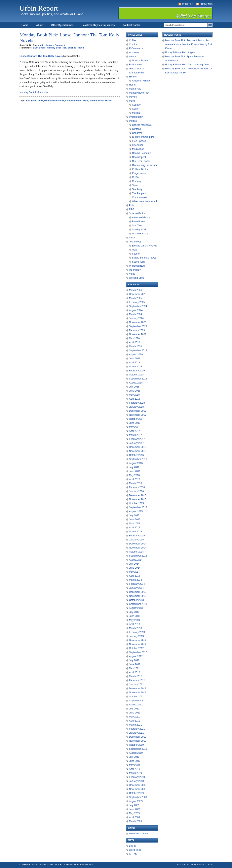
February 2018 (137, 403)
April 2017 (134, 431)
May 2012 (134, 668)
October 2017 (136, 419)
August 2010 (136, 753)
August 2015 (136, 511)
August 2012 (136, 656)
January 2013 (136, 636)
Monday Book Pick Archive (34, 92)
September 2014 (138, 556)
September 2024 (138, 306)
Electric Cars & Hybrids (144, 246)
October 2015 (136, 503)
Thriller (109, 101)
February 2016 (137, 487)
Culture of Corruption (143, 137)
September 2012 (138, 652)
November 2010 (138, 741)
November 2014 (138, 548)
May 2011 (134, 717)
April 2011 (134, 721)
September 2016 (138, 459)
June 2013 (135, 616)
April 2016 (134, 479)
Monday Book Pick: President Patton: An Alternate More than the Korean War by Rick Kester (189, 44)
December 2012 (138, 640)
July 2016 (134, 467)
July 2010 (134, 757)
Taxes (135, 185)
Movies (133, 97)
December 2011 (138, 689)
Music (132, 101)
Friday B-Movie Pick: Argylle (180, 53)
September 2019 (138, 350)
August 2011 (136, 705)
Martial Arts (135, 89)
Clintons (136, 129)
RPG (132, 209)
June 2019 (135, 359)
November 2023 (138, 322)
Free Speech (139, 141)
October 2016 (136, 455)
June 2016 (135, 471)
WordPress (135, 850)
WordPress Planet (139, 834)
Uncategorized (137, 266)
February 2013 (137, 632)
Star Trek (137, 226)
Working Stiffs (137, 278)
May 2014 (134, 572)
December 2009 (138, 785)
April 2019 (134, 363)
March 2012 (135, 676)
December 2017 (138, 411)
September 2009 (138, 797)
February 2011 (137, 729)
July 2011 (134, 709)
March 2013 (135, 628)
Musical (136, 113)
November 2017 (138, 415)
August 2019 (136, 355)
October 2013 (136, 600)
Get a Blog (183, 865)
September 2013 (138, 604)
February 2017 (137, 439)
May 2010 (134, 765)
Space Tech (138, 262)
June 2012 (135, 664)
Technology (135, 242)
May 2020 (134, 338)
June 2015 (135, 520)
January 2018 (136, 407)
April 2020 (134, 342)
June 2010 (135, 761)
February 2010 (137, 777)
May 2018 (134, 395)
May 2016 (134, 475)
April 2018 (134, 399)
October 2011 (136, 697)
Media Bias (138, 149)
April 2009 (134, 817)
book (40, 101)
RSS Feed (188, 4)
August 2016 (136, 463)
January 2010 (136, 781)
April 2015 (134, 528)
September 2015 (138, 507)
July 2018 (134, 387)
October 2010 (136, 745)
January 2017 (136, 443)
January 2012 (136, 685)
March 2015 (135, 532)
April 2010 (134, 769)
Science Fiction (76, 48)
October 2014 (136, 552)
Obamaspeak (139, 157)
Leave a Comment (55, 45)
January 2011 (136, 733)
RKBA (135, 177)
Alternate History (141, 218)
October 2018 (136, 375)
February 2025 (137, 302)
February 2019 (137, 371)
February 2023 (137, 330)
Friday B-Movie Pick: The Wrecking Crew (187, 65)
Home (25, 25)
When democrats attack (145, 201)
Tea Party (137, 189)
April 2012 (134, 672)
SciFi (85, 101)
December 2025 (138, 294)
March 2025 (135, 298)
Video (132, 274)
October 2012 (136, 648)
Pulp (131, 205)
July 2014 (134, 564)
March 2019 (135, 367)
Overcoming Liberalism (144, 165)
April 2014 (134, 576)
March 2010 (135, 773)
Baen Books (39, 48)
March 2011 (135, 725)
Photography (136, 117)
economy (134, 53)
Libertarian (138, 145)
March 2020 (135, 346)
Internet (136, 254)
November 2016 (138, 451)
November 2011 (138, 693)
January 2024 (136, 318)
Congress (137, 133)
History (133, 77)
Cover (135, 109)
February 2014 (137, 584)
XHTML (133, 854)
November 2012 (138, 644)
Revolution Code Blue (53, 865)
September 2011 (138, 701)
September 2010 (138, 749)
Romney (137, 181)
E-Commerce (136, 48)
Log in (132, 846)
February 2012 (137, 680)
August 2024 (136, 310)
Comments (206, 4)
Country (136, 105)
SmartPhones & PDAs (144, 258)
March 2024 (135, 314)
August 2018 (136, 383)
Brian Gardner (85, 865)
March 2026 (135, 290)
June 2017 (135, 423)
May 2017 (134, 427)
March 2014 (135, 580)
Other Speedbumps (62, 25)
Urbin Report (39, 8)
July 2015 (134, 515)
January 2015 (136, 540)
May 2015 (134, 524)
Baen (34, 101)
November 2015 (138, 499)
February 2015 (137, 536)
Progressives (139, 173)
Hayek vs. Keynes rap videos (98, 25)
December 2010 (138, 737)
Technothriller (96, 101)
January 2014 (136, 588)
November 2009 (138, 789)
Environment (136, 65)
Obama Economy (141, 153)
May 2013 (134, 620)
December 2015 (138, 495)
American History (141, 81)
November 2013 (138, 596)
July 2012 (134, 660)
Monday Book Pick (57, 48)
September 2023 (138, 326)
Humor (133, 85)
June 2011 (135, 713)
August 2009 (136, 801)
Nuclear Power (140, 61)
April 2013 (134, 624)
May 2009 (134, 813)
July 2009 (134, 805)
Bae (28, 101)
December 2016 (138, 447)
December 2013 (138, 592)
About (40, 25)
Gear (135, 250)
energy (133, 57)
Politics (133, 121)
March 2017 (135, 435)
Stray (132, 238)
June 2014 (135, 568)
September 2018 (138, 379)
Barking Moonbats (142, 125)
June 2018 (135, 391)
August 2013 (136, 608)
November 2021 (138, 334)
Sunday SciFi (139, 230)
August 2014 (136, 560)
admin (41, 45)
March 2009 (135, 821)
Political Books (131, 25)
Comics (133, 44)
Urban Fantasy (140, 234)
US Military (135, 270)
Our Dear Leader (141, 161)
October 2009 (136, 793)
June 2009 (135, 809)
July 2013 (134, 612)
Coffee (133, 40)
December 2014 (138, 544)
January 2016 (136, 491)
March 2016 (135, 483)
